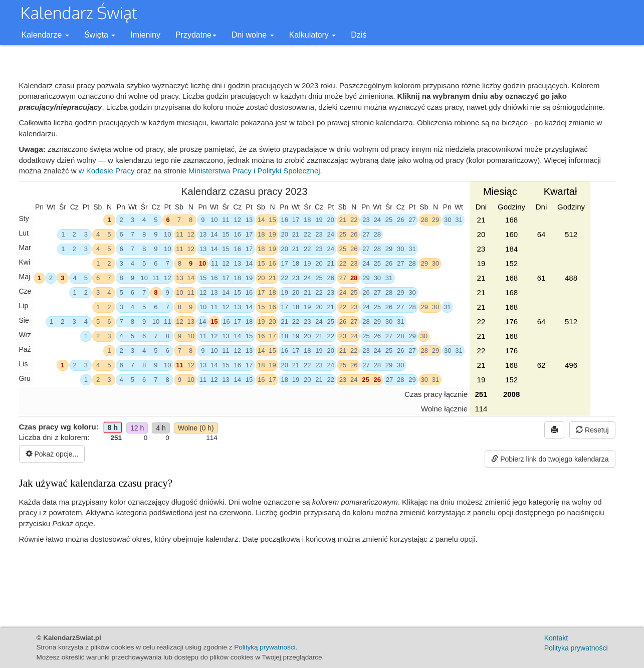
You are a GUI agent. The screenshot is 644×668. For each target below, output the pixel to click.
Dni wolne (253, 35)
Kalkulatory (313, 35)
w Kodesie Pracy (107, 171)
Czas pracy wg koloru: (59, 432)
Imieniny (145, 35)
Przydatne (196, 35)
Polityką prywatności (265, 647)
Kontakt (556, 638)
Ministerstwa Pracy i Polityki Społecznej (254, 171)
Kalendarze (45, 35)
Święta (100, 35)
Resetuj (592, 430)
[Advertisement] (317, 584)
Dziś (359, 35)
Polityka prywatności (576, 648)
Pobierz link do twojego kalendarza (550, 459)
